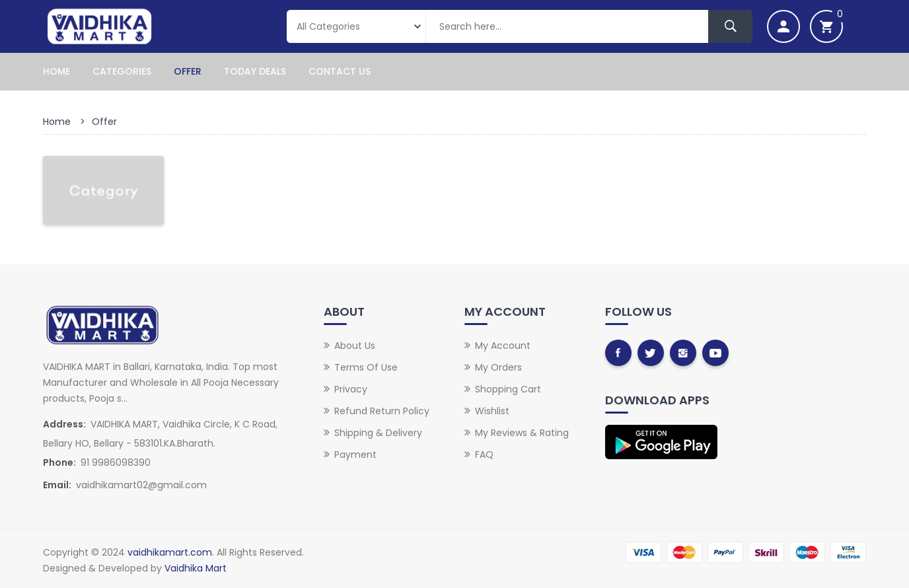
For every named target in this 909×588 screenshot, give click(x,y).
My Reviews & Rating (522, 433)
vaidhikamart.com (170, 552)
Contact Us (340, 71)
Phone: (59, 462)
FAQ (484, 455)
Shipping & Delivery (378, 433)
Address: (64, 424)
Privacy (351, 389)
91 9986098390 (116, 462)
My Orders (498, 367)
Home (56, 71)
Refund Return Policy (382, 411)
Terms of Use (366, 367)
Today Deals (255, 71)
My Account (503, 346)
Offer (188, 71)
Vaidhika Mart (196, 568)
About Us (355, 346)
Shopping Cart (508, 389)
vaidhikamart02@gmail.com (141, 485)
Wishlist (492, 411)
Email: (57, 485)
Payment (355, 455)
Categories (122, 71)
